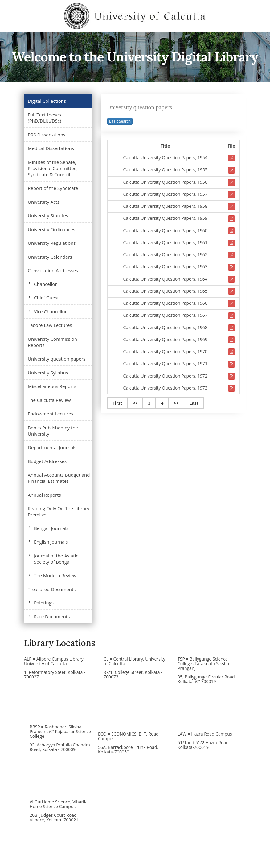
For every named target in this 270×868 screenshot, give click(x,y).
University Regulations (52, 243)
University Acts (44, 202)
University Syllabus (48, 373)
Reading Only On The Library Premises (59, 511)
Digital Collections (47, 101)
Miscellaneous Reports (52, 386)
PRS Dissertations (47, 135)
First (117, 403)
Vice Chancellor (50, 311)
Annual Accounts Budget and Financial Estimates (59, 478)
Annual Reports (44, 495)
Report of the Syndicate (53, 188)
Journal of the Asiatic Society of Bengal (56, 559)
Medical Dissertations (51, 148)
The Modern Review (55, 575)
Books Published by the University (53, 431)
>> (176, 403)
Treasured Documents (52, 589)
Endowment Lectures (51, 414)
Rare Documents (52, 616)
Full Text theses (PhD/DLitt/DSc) (44, 118)
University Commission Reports (52, 342)
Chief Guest (46, 298)
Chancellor (45, 284)
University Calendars (50, 257)
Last (194, 403)
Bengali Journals (51, 528)
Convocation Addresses (53, 270)
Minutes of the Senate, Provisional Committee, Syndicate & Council (53, 168)
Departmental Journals (52, 447)
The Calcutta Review (49, 400)
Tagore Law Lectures (50, 325)
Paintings (44, 603)
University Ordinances (51, 229)
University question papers (57, 359)
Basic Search (120, 121)
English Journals (51, 542)
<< (135, 403)
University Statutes (48, 215)
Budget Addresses (47, 461)
